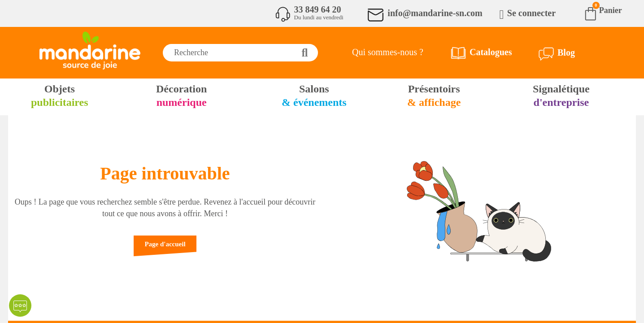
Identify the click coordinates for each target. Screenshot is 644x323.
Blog (566, 52)
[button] (165, 248)
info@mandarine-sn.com (435, 13)
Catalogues (491, 52)
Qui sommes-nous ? (388, 52)
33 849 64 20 (318, 9)
